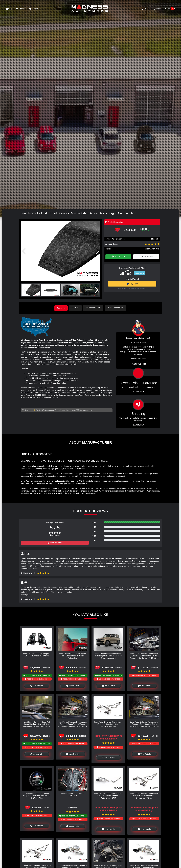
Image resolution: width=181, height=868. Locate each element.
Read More (138, 391)
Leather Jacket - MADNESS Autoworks (73, 794)
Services (21, 9)
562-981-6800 (40, 395)
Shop (9, 9)
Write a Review (55, 542)
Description (61, 308)
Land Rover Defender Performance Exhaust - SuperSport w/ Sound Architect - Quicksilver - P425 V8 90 (144, 655)
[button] (97, 251)
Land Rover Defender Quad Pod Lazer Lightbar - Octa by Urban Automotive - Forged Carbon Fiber (37, 724)
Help (145, 9)
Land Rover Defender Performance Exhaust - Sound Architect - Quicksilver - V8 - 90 (144, 795)
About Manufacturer (117, 308)
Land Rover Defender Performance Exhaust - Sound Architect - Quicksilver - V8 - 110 (108, 724)
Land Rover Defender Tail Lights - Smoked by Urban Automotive (37, 654)
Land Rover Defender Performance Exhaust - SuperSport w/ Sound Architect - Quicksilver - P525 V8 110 (73, 724)
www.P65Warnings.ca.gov (82, 410)
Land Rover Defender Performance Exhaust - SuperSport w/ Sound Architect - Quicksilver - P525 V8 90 (144, 724)
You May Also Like (94, 308)
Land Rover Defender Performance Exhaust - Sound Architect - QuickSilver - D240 (108, 795)
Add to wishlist (146, 257)
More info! (155, 239)
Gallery (33, 9)
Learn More (139, 273)
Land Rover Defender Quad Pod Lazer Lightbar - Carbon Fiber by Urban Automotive (108, 655)
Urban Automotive (152, 249)
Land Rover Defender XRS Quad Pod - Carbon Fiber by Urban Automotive (73, 655)
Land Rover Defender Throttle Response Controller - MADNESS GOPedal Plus (37, 795)
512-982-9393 (102, 392)
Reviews (76, 308)
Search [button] (157, 9)
